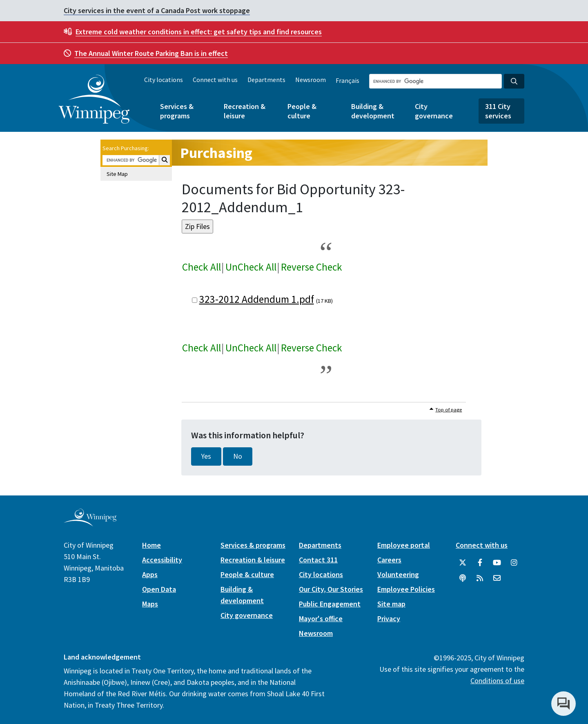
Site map (391, 604)
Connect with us (215, 80)
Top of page (449, 410)
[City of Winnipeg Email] (497, 578)
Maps (150, 604)
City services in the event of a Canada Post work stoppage (157, 10)
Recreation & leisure (245, 111)
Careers (389, 560)
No (238, 456)
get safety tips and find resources (199, 32)
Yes (206, 456)
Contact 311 (318, 560)
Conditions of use (497, 681)
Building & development (373, 111)
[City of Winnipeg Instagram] (514, 563)
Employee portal (404, 545)
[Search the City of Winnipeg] (435, 81)
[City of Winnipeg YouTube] (497, 563)
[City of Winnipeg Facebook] (480, 563)
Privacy (389, 619)
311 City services (498, 111)
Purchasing (216, 153)
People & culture (302, 111)
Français (347, 80)
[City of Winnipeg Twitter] (463, 563)
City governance (434, 111)
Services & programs (177, 111)
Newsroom (311, 80)
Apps (150, 574)
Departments (266, 80)
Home (151, 545)
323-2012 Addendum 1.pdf (257, 299)
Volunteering (398, 574)
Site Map (117, 174)
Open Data (159, 589)
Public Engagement (330, 604)
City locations (164, 80)
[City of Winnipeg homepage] (90, 523)
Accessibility (162, 560)
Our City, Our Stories (331, 589)
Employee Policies (406, 589)
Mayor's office (321, 619)
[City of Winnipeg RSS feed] (480, 578)
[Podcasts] (463, 578)
